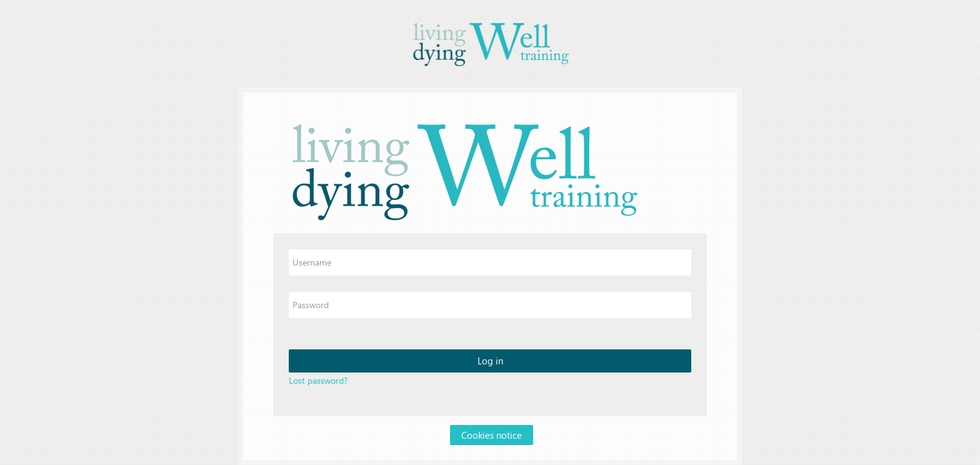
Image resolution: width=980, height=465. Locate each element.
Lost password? (318, 380)
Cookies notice (492, 435)
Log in (490, 361)
